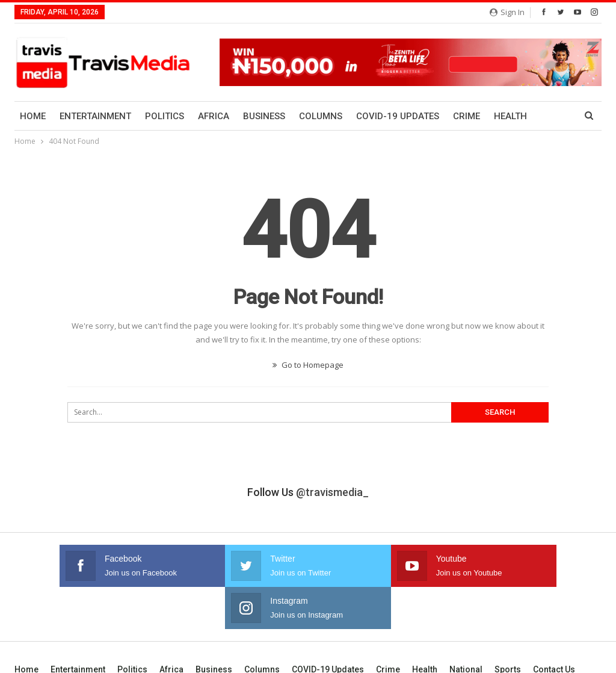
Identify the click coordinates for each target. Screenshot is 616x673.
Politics (165, 116)
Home (33, 116)
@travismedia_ (332, 492)
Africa (214, 116)
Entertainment (95, 116)
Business (264, 116)
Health (425, 627)
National (466, 627)
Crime (467, 116)
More (507, 116)
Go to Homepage (308, 365)
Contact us (554, 627)
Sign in (507, 12)
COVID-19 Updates (398, 116)
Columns (321, 116)
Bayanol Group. (575, 654)
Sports (508, 627)
